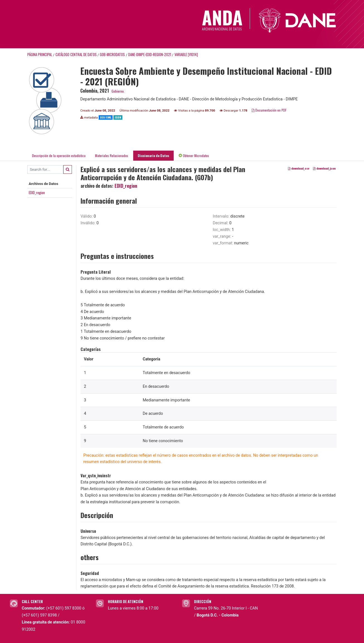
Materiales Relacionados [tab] (112, 156)
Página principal (40, 55)
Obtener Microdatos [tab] (194, 156)
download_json (324, 168)
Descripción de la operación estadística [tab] (59, 156)
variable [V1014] (186, 55)
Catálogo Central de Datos (76, 55)
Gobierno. (118, 91)
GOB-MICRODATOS (112, 55)
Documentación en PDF (269, 110)
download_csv (299, 168)
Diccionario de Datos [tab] (153, 156)
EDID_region (37, 192)
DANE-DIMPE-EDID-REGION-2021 (150, 55)
